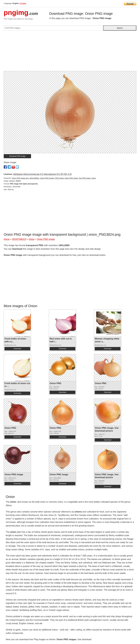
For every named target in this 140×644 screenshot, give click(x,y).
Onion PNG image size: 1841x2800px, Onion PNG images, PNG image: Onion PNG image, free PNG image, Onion (54, 178)
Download (17, 349)
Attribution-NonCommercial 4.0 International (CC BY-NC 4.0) (42, 174)
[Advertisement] (70, 52)
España (23, 3)
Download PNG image (17, 156)
